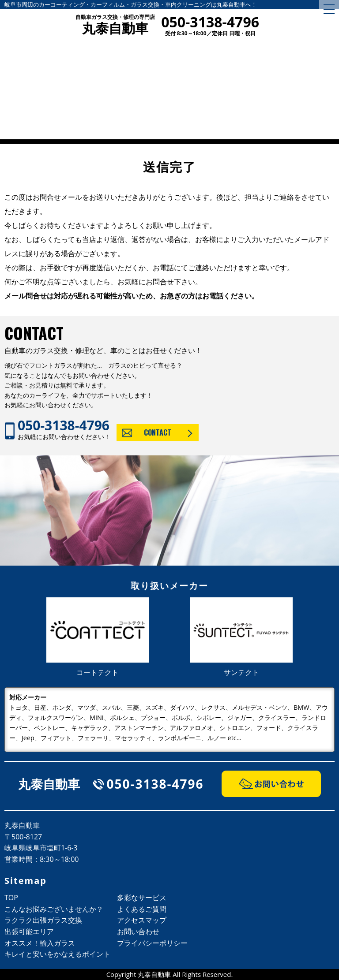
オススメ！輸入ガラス (40, 943)
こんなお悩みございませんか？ (54, 909)
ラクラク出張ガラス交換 (43, 920)
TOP (11, 898)
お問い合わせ (138, 932)
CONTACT (158, 432)
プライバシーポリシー (152, 943)
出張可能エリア (29, 932)
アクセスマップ (142, 920)
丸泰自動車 (115, 26)
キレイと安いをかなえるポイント (57, 954)
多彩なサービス (142, 898)
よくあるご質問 (142, 909)
